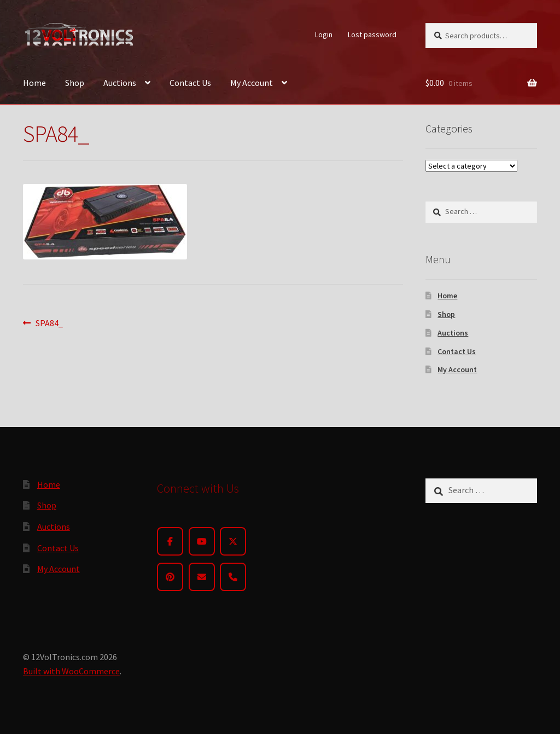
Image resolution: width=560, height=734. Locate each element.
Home (34, 83)
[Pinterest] (170, 577)
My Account (252, 83)
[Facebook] (170, 541)
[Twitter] (233, 541)
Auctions (120, 83)
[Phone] (233, 577)
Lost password (372, 34)
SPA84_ (49, 323)
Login (324, 34)
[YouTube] (202, 541)
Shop (75, 83)
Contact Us (190, 83)
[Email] (202, 577)
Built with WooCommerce (71, 671)
